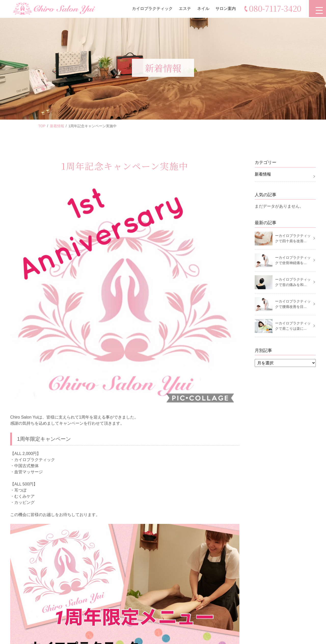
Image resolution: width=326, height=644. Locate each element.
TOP (42, 126)
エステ (184, 9)
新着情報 (57, 126)
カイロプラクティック (152, 9)
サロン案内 (225, 9)
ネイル (202, 9)
